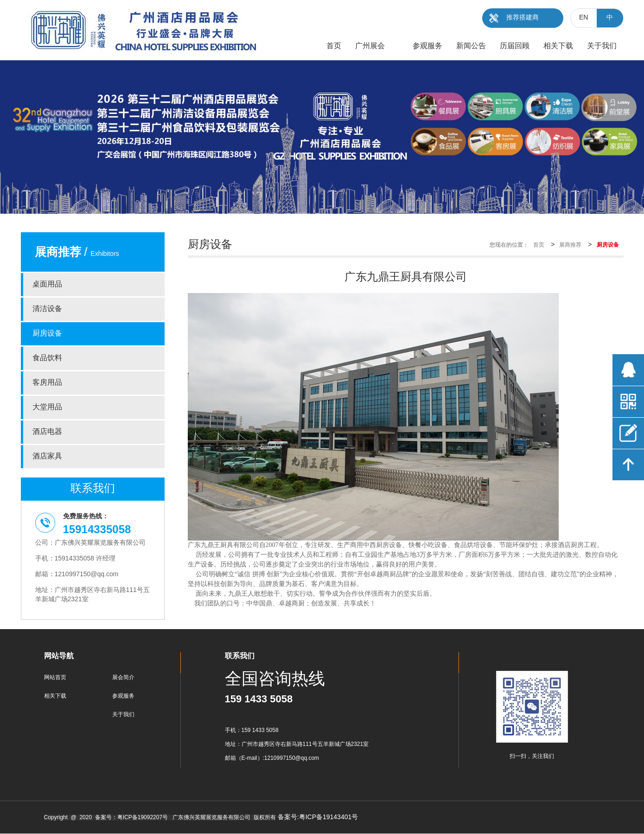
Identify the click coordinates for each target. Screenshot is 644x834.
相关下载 (55, 696)
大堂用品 (47, 407)
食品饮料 (47, 358)
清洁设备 (47, 309)
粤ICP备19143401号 (329, 818)
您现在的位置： (509, 245)
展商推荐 (570, 245)
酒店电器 (47, 432)
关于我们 (123, 715)
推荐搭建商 (523, 18)
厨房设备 (47, 334)
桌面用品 (47, 284)
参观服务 (123, 696)
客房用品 (47, 383)
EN (583, 18)
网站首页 (55, 678)
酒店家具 (47, 456)
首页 (539, 245)
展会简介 (123, 678)
